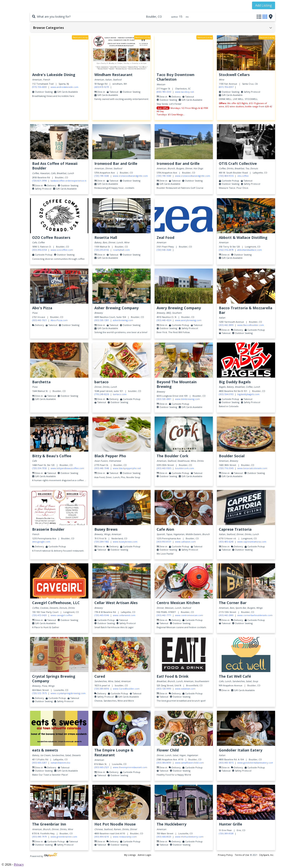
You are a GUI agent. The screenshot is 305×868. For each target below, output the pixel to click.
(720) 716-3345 (226, 468)
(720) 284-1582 (102, 542)
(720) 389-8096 (102, 689)
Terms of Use (242, 855)
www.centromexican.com (189, 615)
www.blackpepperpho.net (127, 468)
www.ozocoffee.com (62, 250)
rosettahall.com (121, 250)
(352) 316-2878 (226, 250)
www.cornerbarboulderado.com (255, 615)
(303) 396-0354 (39, 250)
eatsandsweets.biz (60, 763)
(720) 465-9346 (102, 615)
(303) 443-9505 (164, 468)
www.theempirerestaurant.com (130, 767)
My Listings (130, 855)
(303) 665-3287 (39, 763)
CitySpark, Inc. (267, 855)
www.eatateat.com (185, 689)
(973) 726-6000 (39, 87)
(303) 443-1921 (39, 320)
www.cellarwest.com (124, 615)
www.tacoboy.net (185, 92)
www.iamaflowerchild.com (189, 763)
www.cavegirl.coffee (62, 615)
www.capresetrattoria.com (252, 542)
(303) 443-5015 (226, 763)
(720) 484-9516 (226, 176)
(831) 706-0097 (226, 87)
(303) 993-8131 (164, 542)
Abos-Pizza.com (59, 320)
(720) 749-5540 (102, 176)
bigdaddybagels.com (248, 394)
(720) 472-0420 (39, 615)
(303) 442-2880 (226, 615)
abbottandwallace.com (250, 250)
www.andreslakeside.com (64, 87)
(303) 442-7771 (164, 615)
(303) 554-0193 (226, 394)
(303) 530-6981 (164, 399)
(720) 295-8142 (102, 250)
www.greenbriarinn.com (64, 837)
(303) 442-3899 (226, 325)
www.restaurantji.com (125, 837)
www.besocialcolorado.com (252, 468)
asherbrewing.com (123, 320)
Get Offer (163, 108)
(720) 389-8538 (226, 833)
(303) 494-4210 (102, 837)
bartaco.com (120, 394)
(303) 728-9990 (164, 689)
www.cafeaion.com (185, 542)
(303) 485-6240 (226, 542)
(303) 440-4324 (164, 320)
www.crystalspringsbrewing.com (68, 693)
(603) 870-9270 (102, 87)
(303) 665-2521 (102, 767)
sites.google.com (41, 542)
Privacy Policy (225, 855)
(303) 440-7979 (39, 837)
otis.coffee (243, 176)
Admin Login (144, 855)
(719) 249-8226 (102, 394)
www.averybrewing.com (188, 320)
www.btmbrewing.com (187, 399)
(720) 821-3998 (39, 181)
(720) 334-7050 (39, 468)
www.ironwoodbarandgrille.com (130, 176)
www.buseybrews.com (125, 542)
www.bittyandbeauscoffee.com (67, 468)
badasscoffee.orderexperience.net (69, 181)
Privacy (19, 864)
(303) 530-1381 (102, 320)
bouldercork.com (185, 468)
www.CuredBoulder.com (126, 689)
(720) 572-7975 (39, 693)
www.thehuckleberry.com (189, 837)
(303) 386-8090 (164, 763)
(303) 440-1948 (102, 468)
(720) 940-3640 (164, 250)
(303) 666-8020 (164, 837)
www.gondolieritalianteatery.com (255, 763)
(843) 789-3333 (164, 92)
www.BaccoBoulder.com (251, 325)
